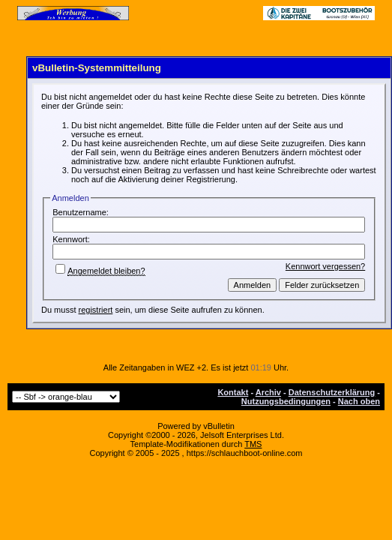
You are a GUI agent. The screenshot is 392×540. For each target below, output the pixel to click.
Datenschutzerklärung (332, 392)
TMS (253, 444)
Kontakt (233, 392)
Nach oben (359, 401)
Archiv (268, 392)
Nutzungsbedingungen (286, 401)
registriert (96, 310)
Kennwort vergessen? (325, 266)
